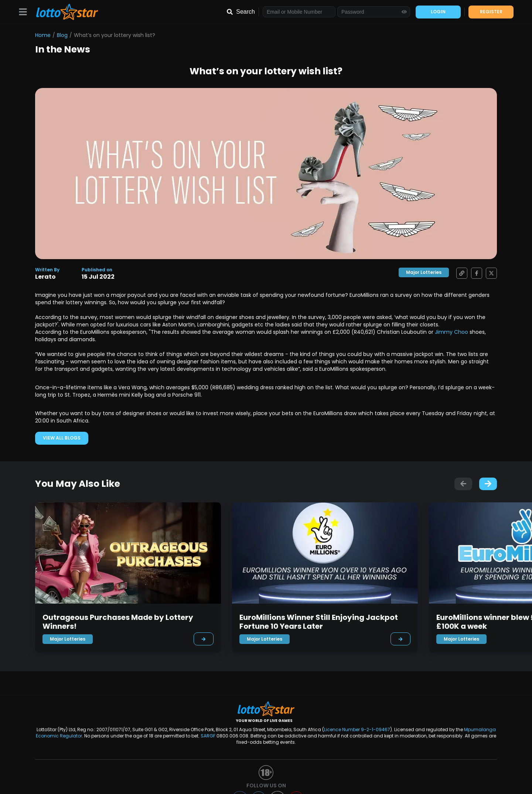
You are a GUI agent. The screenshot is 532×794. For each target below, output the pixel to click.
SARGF (208, 736)
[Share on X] (490, 273)
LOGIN (438, 12)
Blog (62, 35)
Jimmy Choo (451, 332)
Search (245, 12)
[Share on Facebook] (475, 273)
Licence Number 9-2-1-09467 (357, 729)
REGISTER (491, 12)
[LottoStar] (63, 12)
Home (43, 35)
